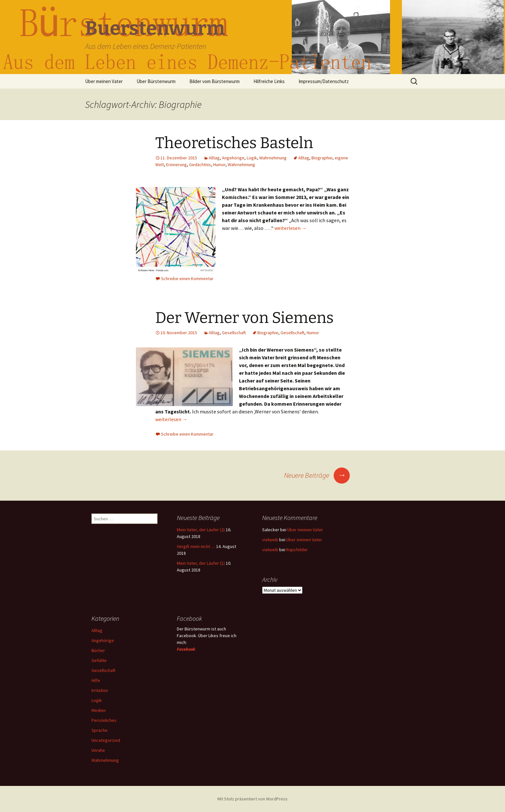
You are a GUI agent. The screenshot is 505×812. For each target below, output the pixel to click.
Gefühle (99, 660)
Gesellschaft (234, 333)
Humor (219, 165)
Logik (252, 158)
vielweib (270, 540)
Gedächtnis (200, 165)
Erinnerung (176, 165)
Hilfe (96, 680)
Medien (99, 710)
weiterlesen (291, 228)
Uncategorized (106, 740)
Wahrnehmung (273, 158)
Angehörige (233, 158)
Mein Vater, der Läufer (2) (201, 530)
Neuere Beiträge (317, 475)
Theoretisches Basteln (234, 143)
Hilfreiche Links (269, 81)
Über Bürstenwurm (156, 81)
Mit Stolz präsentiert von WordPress (252, 799)
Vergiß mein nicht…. (196, 546)
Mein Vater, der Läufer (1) (201, 563)
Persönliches (104, 720)
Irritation (100, 690)
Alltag (214, 158)
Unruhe (98, 750)
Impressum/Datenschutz (324, 81)
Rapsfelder (297, 550)
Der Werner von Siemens (244, 318)
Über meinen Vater (104, 81)
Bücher (98, 650)
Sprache (100, 730)
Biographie (322, 158)
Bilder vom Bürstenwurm (214, 81)
